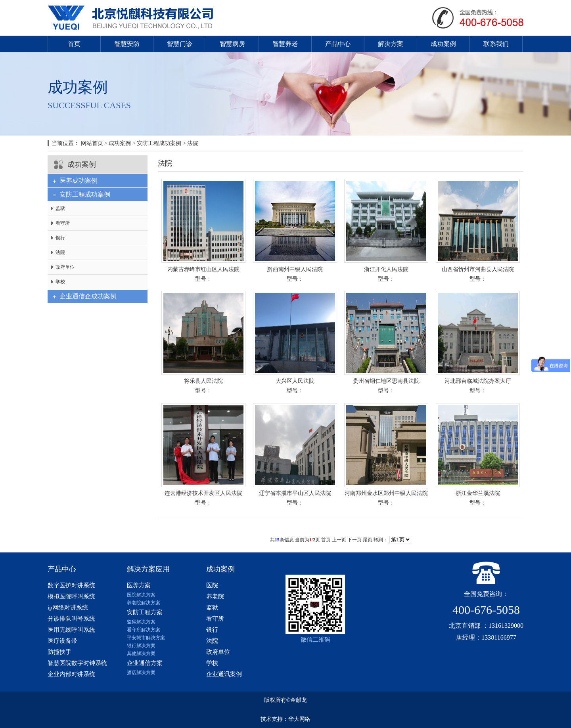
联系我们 (496, 44)
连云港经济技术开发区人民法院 (203, 493)
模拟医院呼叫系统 (71, 596)
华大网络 (299, 719)
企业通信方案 (145, 663)
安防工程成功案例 (159, 143)
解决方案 (391, 44)
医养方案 (139, 585)
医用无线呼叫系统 (71, 630)
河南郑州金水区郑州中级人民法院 (386, 493)
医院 (212, 585)
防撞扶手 (59, 652)
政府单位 (65, 267)
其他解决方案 (141, 653)
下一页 (354, 540)
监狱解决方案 (141, 622)
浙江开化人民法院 (386, 269)
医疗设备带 (62, 641)
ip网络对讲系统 (68, 608)
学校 (60, 282)
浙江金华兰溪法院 (478, 493)
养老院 (215, 596)
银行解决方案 (141, 646)
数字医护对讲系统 (71, 585)
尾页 (368, 540)
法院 (193, 143)
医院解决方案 (141, 595)
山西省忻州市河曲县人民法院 (478, 269)
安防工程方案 (145, 612)
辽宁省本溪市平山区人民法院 (295, 493)
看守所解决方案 (144, 630)
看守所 (63, 223)
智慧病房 (232, 44)
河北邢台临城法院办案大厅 (478, 381)
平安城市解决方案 (146, 638)
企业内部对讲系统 (71, 674)
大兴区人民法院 (295, 381)
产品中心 (338, 44)
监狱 (60, 208)
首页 (74, 44)
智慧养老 (285, 44)
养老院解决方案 (144, 603)
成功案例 (443, 44)
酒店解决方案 (141, 673)
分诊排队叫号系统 (71, 619)
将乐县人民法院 (203, 381)
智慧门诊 (180, 44)
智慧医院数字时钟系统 (77, 663)
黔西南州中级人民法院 (295, 269)
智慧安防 (127, 44)
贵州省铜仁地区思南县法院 (386, 381)
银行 (60, 238)
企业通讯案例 (224, 674)
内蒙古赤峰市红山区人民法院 (203, 269)
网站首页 (92, 143)
